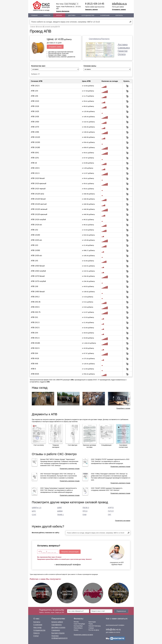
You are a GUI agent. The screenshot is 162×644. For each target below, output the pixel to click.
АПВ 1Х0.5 (35, 168)
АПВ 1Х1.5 (35, 173)
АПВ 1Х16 (35, 106)
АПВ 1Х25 (35, 111)
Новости (47, 15)
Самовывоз (124, 48)
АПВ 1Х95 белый (38, 292)
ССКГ (34, 515)
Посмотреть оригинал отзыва (70, 469)
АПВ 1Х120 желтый (39, 204)
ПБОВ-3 (86, 508)
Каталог (59, 15)
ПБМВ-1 (60, 515)
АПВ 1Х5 (34, 261)
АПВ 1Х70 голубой (38, 281)
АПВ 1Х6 (34, 96)
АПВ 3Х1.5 (35, 338)
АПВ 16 (34, 163)
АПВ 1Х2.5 (35, 86)
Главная (34, 15)
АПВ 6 (33, 369)
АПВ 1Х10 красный (39, 183)
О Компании (105, 15)
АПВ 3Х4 (34, 353)
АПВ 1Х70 (35, 127)
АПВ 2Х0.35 (36, 302)
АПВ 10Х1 (35, 153)
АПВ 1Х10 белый (38, 178)
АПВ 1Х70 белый (38, 276)
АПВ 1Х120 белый (38, 199)
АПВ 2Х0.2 (35, 297)
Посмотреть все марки (123, 521)
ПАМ (84, 515)
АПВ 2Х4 (34, 333)
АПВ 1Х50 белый (38, 266)
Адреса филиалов (63, 11)
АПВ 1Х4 (34, 91)
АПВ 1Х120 (35, 137)
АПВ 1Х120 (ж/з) (37, 194)
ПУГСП (111, 511)
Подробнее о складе (123, 408)
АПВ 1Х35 (35, 117)
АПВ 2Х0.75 (36, 312)
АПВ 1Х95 (35, 132)
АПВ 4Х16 (35, 358)
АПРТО (111, 508)
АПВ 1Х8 (34, 286)
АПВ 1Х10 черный (38, 189)
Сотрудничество (88, 15)
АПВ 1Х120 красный (39, 214)
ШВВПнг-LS (37, 508)
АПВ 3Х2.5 (35, 348)
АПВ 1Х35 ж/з (36, 256)
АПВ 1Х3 (34, 245)
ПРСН (85, 511)
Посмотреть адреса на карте (83, 635)
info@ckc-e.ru (119, 4)
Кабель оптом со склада (41, 6)
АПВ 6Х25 (35, 374)
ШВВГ (60, 508)
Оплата (122, 54)
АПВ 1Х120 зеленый (39, 209)
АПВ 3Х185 (35, 343)
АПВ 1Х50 (35, 122)
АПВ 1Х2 (34, 230)
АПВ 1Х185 (35, 147)
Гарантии (123, 51)
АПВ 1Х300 (35, 250)
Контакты (119, 15)
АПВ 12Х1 (35, 158)
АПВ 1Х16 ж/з (36, 225)
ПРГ (110, 515)
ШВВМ (60, 511)
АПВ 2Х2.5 (35, 328)
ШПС (34, 511)
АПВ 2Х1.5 (35, 322)
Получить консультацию (70, 552)
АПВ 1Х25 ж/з (36, 240)
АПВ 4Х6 (34, 364)
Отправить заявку (119, 9)
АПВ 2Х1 (34, 317)
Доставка (72, 15)
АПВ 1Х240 (35, 235)
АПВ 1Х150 (35, 142)
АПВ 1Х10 (35, 101)
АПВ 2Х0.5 (35, 307)
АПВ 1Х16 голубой (38, 220)
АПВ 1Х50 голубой (38, 271)
